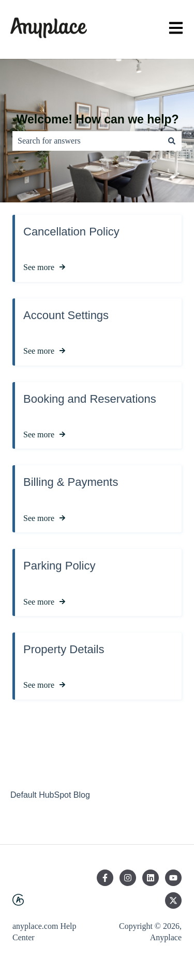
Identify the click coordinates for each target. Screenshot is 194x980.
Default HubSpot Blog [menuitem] (50, 795)
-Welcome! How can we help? (96, 119)
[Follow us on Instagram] (128, 878)
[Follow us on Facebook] (105, 878)
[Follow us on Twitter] (173, 900)
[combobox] (87, 141)
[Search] (172, 141)
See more (39, 267)
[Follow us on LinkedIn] (151, 878)
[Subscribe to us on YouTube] (173, 878)
